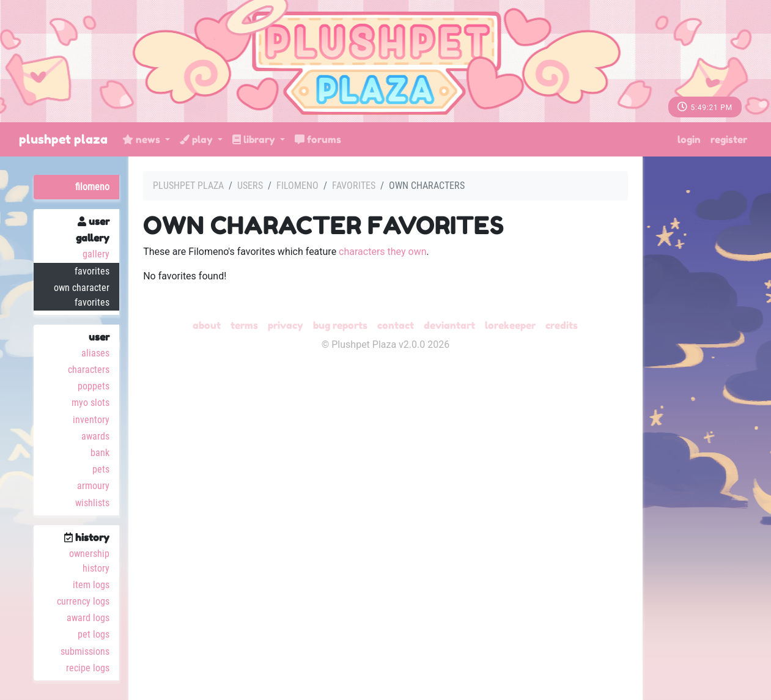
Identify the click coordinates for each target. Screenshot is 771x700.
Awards (95, 436)
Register (729, 139)
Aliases (95, 353)
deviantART (449, 325)
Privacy (286, 325)
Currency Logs (83, 601)
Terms (244, 325)
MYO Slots (90, 403)
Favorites (92, 271)
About (207, 325)
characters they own (382, 252)
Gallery (96, 254)
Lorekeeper (510, 325)
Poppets (94, 386)
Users (250, 186)
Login (689, 139)
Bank (100, 453)
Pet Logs (94, 634)
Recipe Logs (88, 668)
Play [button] (197, 139)
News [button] (142, 139)
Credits (562, 325)
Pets (101, 469)
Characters (89, 370)
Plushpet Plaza (63, 139)
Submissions (85, 651)
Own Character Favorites (82, 295)
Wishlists (92, 503)
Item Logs (91, 585)
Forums (318, 139)
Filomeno (92, 187)
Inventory (91, 420)
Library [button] (255, 139)
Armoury (93, 486)
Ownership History (89, 561)
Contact (396, 325)
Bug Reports (340, 325)
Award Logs (88, 618)
